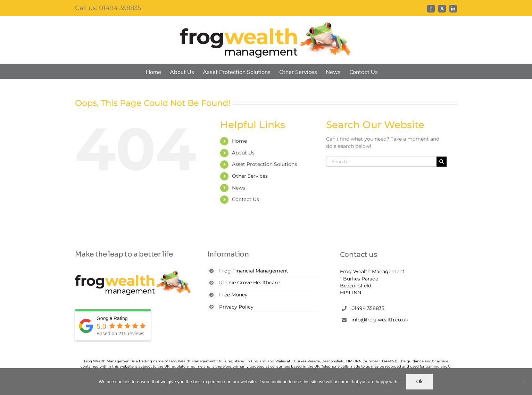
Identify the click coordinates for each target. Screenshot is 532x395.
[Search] (442, 162)
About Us (243, 153)
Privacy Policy (236, 307)
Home (239, 141)
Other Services (250, 176)
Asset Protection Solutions (264, 164)
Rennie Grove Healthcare (249, 283)
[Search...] (381, 162)
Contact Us (246, 199)
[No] (523, 382)
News (239, 188)
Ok (419, 381)
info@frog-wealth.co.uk (380, 320)
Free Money (233, 295)
